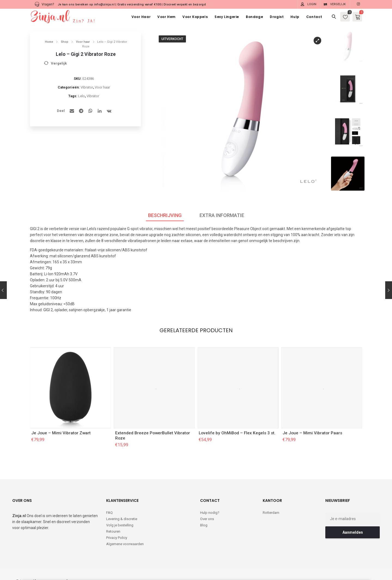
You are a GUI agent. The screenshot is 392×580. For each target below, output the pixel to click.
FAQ (109, 513)
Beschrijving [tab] (165, 215)
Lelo (82, 96)
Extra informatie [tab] (222, 215)
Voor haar (83, 42)
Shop (65, 42)
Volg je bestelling (120, 525)
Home (49, 42)
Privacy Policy (117, 538)
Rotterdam (271, 513)
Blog (204, 525)
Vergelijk (338, 4)
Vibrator (87, 87)
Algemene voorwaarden (125, 544)
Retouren (113, 531)
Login (312, 4)
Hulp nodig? (210, 513)
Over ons (207, 519)
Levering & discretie (122, 519)
